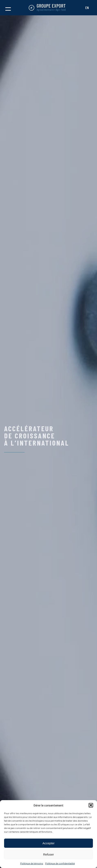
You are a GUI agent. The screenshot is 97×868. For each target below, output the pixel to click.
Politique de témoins (32, 863)
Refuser (49, 854)
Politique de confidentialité (60, 863)
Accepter (48, 843)
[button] (91, 805)
